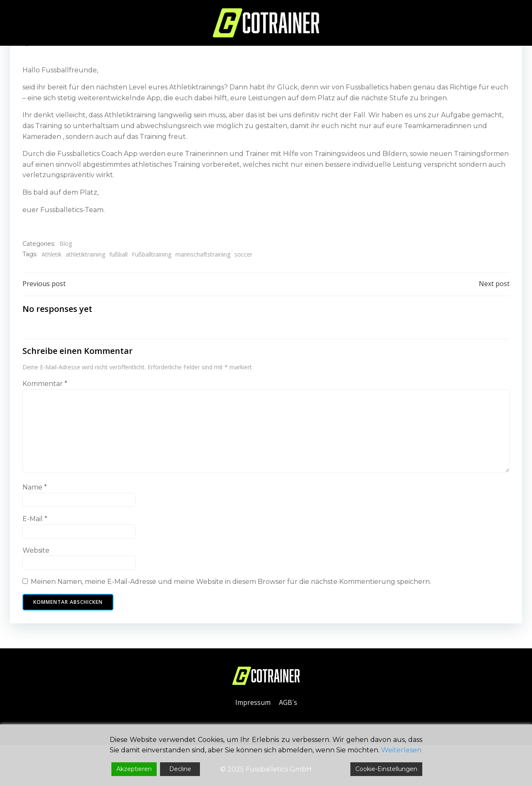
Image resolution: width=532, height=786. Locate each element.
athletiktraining (85, 254)
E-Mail (35, 519)
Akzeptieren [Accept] (134, 769)
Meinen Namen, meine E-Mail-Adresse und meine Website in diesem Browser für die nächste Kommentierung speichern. (231, 582)
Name (35, 487)
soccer (243, 254)
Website (36, 550)
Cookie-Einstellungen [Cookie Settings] (386, 769)
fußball (118, 254)
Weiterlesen (401, 750)
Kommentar (45, 384)
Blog (66, 243)
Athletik (52, 254)
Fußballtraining (151, 254)
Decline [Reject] (180, 769)
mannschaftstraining (203, 254)
